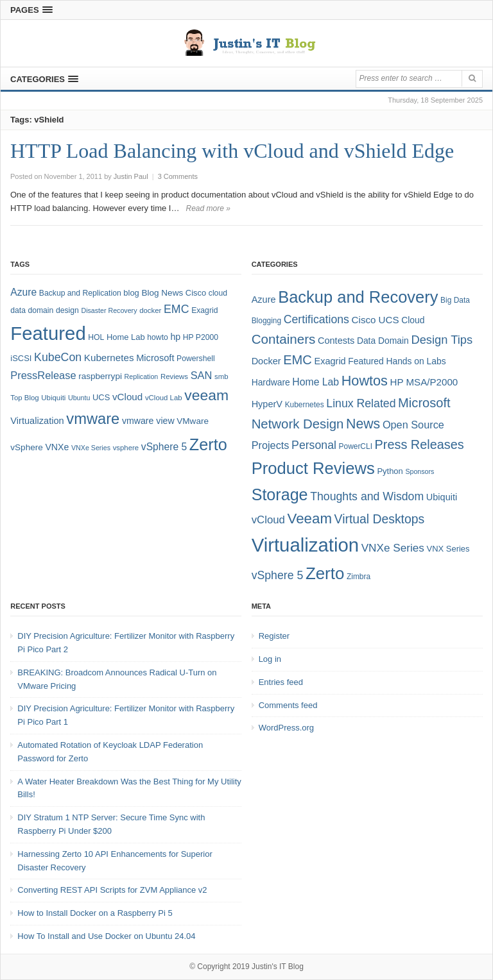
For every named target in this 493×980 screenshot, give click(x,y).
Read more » (208, 208)
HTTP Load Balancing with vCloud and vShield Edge (232, 151)
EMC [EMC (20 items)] (177, 309)
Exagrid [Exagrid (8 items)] (204, 310)
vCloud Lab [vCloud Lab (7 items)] (164, 398)
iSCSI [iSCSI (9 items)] (21, 358)
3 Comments (178, 176)
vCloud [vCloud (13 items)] (127, 397)
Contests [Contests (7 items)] (336, 341)
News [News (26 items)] (363, 424)
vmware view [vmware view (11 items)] (148, 421)
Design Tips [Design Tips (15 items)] (442, 340)
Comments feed (288, 705)
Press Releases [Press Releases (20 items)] (419, 444)
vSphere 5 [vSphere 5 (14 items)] (164, 447)
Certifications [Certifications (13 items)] (316, 319)
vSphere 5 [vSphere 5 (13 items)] (278, 575)
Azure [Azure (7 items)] (264, 300)
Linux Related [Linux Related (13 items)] (361, 403)
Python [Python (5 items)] (390, 471)
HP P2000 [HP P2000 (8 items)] (201, 337)
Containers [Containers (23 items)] (284, 339)
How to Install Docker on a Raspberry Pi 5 (95, 913)
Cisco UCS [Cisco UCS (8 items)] (376, 320)
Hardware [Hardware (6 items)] (271, 382)
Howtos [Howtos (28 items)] (365, 381)
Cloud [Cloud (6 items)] (413, 320)
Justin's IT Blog (278, 967)
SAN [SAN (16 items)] (202, 375)
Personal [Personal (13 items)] (314, 445)
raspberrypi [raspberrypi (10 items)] (100, 376)
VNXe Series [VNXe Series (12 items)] (393, 548)
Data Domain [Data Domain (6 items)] (383, 341)
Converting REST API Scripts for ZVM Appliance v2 (112, 890)
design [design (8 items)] (67, 310)
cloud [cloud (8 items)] (218, 293)
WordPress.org (286, 728)
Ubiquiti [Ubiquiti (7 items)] (53, 398)
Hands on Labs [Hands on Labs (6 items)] (416, 361)
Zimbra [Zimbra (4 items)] (359, 577)
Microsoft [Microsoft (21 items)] (424, 403)
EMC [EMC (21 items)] (298, 360)
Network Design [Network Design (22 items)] (298, 424)
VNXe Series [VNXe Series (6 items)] (91, 448)
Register (274, 636)
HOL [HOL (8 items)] (96, 337)
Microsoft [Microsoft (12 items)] (155, 358)
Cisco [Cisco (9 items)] (196, 293)
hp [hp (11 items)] (175, 337)
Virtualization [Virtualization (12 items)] (37, 421)
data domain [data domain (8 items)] (32, 310)
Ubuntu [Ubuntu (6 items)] (79, 398)
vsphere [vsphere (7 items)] (126, 448)
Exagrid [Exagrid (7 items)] (330, 361)
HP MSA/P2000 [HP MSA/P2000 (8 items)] (424, 382)
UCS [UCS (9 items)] (101, 397)
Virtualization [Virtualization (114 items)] (305, 545)
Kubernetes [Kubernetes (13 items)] (109, 358)
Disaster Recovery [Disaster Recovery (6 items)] (109, 310)
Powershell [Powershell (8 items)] (196, 359)
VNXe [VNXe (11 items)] (57, 447)
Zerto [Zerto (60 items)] (325, 573)
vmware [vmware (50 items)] (93, 419)
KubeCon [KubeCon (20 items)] (58, 357)
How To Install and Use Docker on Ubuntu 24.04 (106, 936)
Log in (270, 659)
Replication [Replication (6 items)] (142, 376)
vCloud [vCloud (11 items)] (268, 520)
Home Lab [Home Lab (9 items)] (126, 337)
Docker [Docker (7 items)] (266, 361)
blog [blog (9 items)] (131, 293)
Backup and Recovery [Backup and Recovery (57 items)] (358, 297)
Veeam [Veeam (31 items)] (310, 519)
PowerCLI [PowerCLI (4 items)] (356, 446)
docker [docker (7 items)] (150, 310)
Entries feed (281, 682)
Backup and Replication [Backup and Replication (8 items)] (80, 293)
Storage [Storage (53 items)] (280, 494)
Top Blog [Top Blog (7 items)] (24, 398)
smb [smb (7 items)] (221, 376)
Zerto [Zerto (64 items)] (208, 444)
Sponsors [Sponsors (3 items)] (419, 471)
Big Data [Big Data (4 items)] (455, 300)
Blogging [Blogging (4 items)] (266, 321)
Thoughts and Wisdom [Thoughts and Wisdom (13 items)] (367, 496)
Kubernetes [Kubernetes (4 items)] (305, 405)
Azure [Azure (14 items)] (23, 292)
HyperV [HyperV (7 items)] (267, 404)
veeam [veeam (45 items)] (206, 395)
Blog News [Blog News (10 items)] (162, 293)
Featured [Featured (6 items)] (366, 361)
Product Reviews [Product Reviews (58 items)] (313, 468)
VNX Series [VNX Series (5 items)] (448, 549)
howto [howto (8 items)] (157, 337)
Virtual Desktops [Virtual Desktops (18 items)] (380, 519)
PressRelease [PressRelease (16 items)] (43, 375)
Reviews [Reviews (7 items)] (174, 376)
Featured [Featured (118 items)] (48, 333)
